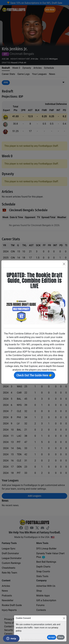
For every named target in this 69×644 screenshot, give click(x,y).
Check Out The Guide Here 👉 (34, 375)
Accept (52, 637)
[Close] (64, 618)
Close (61, 637)
